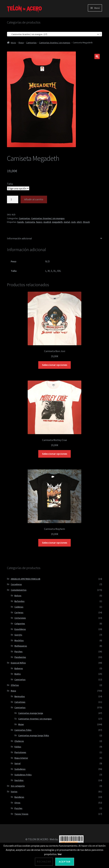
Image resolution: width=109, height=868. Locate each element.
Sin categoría (18, 786)
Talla (10, 184)
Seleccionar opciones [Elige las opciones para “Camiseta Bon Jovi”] (55, 365)
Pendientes (20, 657)
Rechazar (44, 862)
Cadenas (19, 607)
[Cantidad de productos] (13, 199)
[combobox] (54, 34)
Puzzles (18, 808)
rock (73, 222)
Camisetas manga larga (31, 713)
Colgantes (20, 624)
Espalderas (20, 629)
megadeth (57, 222)
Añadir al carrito (34, 199)
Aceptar (65, 862)
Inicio (13, 43)
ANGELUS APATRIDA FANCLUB (26, 579)
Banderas (19, 797)
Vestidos (19, 780)
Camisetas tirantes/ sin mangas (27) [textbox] (54, 34)
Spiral (17, 763)
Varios (14, 792)
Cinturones (20, 618)
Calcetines (20, 702)
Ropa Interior (21, 758)
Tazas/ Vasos (21, 814)
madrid (47, 222)
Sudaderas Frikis (23, 775)
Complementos (19, 590)
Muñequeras (21, 646)
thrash (86, 222)
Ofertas (15, 685)
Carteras (19, 612)
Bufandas (19, 601)
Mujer (21, 724)
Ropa (21, 43)
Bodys (18, 674)
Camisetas (31, 43)
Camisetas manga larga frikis (34, 735)
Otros (17, 803)
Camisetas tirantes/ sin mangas (55, 43)
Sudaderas (20, 769)
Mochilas (19, 640)
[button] (97, 56)
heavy (39, 222)
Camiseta (30, 222)
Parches (18, 651)
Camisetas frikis (23, 730)
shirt (79, 222)
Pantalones (20, 752)
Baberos (19, 668)
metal (67, 222)
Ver (60, 854)
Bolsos (18, 596)
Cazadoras (16, 584)
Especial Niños (18, 663)
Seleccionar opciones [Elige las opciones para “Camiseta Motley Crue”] (55, 454)
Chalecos (19, 741)
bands (21, 222)
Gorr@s (18, 635)
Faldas (18, 747)
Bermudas (20, 696)
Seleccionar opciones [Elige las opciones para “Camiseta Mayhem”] (55, 543)
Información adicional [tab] (19, 238)
